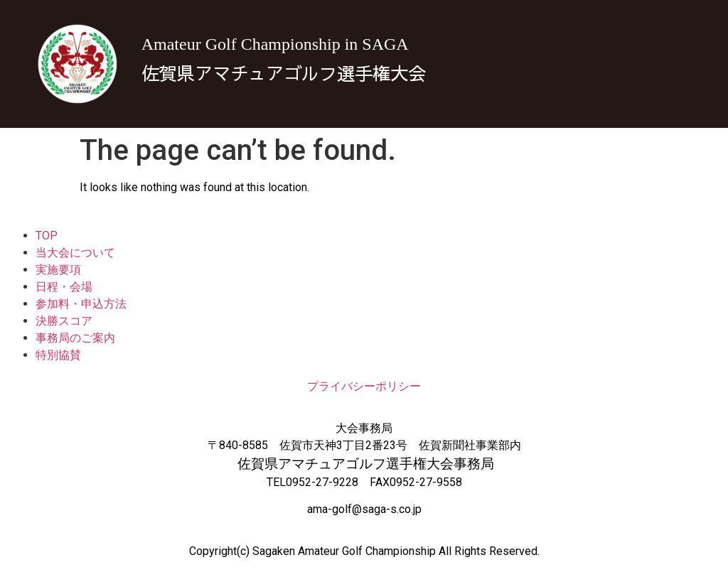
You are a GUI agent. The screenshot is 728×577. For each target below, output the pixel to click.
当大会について (75, 253)
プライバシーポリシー (364, 386)
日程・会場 (64, 287)
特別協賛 (58, 355)
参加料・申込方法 (81, 304)
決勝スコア (64, 321)
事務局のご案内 (75, 338)
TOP (47, 236)
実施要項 (58, 270)
